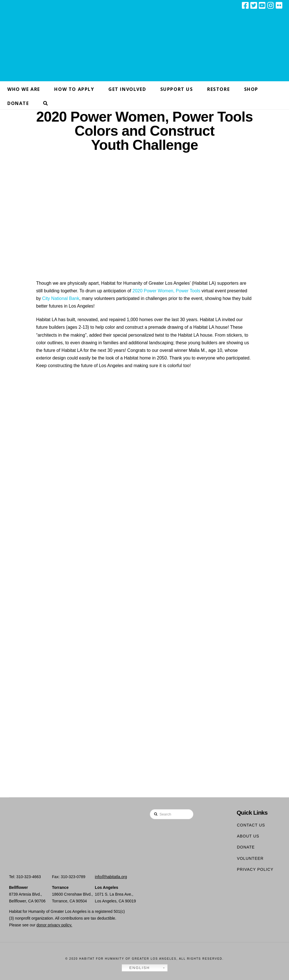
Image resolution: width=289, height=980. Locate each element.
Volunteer (250, 858)
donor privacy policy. (54, 925)
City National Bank (61, 298)
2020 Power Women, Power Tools (166, 291)
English (137, 968)
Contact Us (251, 825)
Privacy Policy (255, 869)
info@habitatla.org (111, 877)
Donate (246, 847)
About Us (248, 836)
